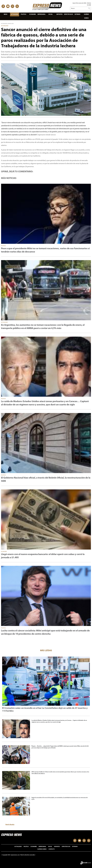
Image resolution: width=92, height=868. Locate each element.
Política (24, 14)
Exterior (77, 14)
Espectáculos (68, 14)
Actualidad (15, 14)
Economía (33, 14)
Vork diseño (10, 825)
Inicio (6, 14)
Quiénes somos (86, 16)
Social (51, 14)
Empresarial (42, 14)
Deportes (59, 14)
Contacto (52, 849)
